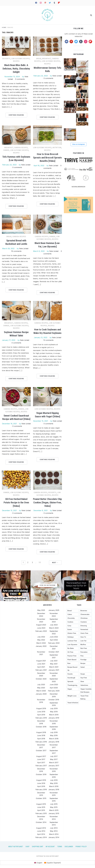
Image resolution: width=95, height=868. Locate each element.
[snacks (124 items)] (73, 674)
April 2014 (41, 834)
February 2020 (54, 691)
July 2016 (54, 780)
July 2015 (54, 804)
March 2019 (54, 715)
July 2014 (54, 828)
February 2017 (41, 766)
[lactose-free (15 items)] (73, 641)
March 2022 (41, 643)
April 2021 (41, 667)
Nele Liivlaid (57, 76)
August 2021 (41, 661)
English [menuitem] (39, 863)
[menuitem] (38, 863)
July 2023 (54, 625)
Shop (27, 847)
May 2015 (54, 807)
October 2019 (54, 700)
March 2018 (54, 739)
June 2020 (54, 685)
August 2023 (41, 625)
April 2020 (54, 688)
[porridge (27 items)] (86, 660)
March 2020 (41, 691)
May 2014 (54, 831)
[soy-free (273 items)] (86, 678)
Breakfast (47, 59)
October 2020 (41, 679)
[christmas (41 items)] (86, 618)
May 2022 (41, 640)
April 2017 (41, 763)
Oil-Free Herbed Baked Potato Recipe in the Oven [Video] (16, 502)
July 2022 (41, 637)
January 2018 (54, 742)
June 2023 (41, 628)
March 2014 (54, 834)
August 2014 (41, 828)
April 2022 (54, 640)
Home (4, 27)
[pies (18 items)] (86, 656)
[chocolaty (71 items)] (73, 618)
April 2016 (41, 786)
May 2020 (41, 688)
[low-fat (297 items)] (86, 641)
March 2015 (54, 810)
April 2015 (41, 810)
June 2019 (41, 712)
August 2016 (41, 780)
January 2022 (41, 646)
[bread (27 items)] (73, 611)
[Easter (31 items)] (73, 629)
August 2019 (41, 708)
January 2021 (54, 670)
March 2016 (54, 786)
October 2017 (41, 751)
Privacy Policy (81, 847)
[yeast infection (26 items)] (73, 703)
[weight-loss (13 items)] (73, 696)
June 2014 (41, 831)
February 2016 (41, 790)
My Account (50, 847)
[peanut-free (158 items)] (73, 656)
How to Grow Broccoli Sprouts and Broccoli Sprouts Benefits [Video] (47, 158)
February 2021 (41, 670)
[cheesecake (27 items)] (86, 614)
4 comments (16, 343)
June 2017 (41, 759)
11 (40, 562)
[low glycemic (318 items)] (73, 645)
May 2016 (54, 783)
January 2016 (54, 790)
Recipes (16, 61)
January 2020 (41, 694)
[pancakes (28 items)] (86, 652)
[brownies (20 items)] (86, 611)
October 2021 (54, 652)
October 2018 (41, 727)
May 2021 (54, 664)
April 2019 (41, 715)
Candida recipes (21, 148)
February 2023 (41, 631)
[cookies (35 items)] (73, 622)
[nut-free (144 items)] (86, 648)
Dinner (6, 150)
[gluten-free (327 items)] (73, 633)
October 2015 (41, 798)
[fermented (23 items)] (86, 629)
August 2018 (41, 732)
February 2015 (41, 813)
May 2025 (41, 610)
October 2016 (41, 774)
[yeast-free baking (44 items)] (86, 697)
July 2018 (54, 732)
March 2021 (54, 667)
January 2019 (54, 718)
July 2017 (54, 756)
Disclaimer (69, 847)
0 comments (20, 79)
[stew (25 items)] (86, 681)
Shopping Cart (38, 847)
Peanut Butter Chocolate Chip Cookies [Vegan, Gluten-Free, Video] (47, 502)
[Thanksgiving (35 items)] (73, 685)
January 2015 (54, 813)
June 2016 (41, 783)
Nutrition (57, 148)
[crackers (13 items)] (86, 622)
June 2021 (41, 664)
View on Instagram (78, 144)
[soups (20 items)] (86, 674)
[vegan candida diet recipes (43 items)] (86, 691)
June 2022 (54, 637)
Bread (39, 59)
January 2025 (54, 610)
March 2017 (54, 763)
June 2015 (41, 807)
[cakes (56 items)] (73, 614)
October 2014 (41, 822)
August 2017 (41, 756)
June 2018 (41, 735)
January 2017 (54, 766)
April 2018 (41, 739)
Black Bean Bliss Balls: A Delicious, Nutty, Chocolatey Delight (16, 69)
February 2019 (41, 718)
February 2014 (41, 837)
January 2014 (54, 837)
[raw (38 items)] (73, 663)
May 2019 (54, 712)
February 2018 (41, 742)
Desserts (6, 59)
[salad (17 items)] (86, 667)
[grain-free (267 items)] (86, 633)
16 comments (16, 251)
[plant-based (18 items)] (73, 660)
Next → (55, 563)
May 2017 (54, 759)
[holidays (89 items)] (73, 637)
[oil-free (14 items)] (73, 652)
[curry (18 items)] (73, 626)
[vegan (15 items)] (73, 689)
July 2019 (54, 708)
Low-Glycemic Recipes (20, 59)
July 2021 (54, 661)
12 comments (48, 340)
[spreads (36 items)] (73, 681)
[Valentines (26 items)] (86, 685)
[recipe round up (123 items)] (73, 669)
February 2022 (54, 643)
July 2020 (41, 685)
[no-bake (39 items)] (73, 648)
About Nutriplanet (16, 847)
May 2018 (54, 735)
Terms (60, 847)
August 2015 (41, 804)
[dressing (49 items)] (86, 626)
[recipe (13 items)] (86, 663)
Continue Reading (16, 115)
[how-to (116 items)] (86, 637)
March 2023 (54, 628)
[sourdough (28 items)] (73, 678)
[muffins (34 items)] (86, 645)
